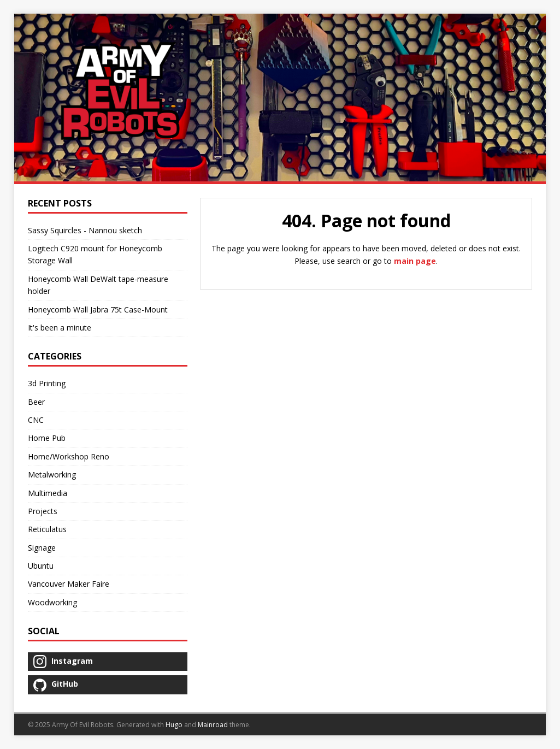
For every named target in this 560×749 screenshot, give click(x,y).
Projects (43, 511)
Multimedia (48, 493)
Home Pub (47, 438)
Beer (36, 402)
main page (415, 261)
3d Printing (47, 383)
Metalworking (52, 474)
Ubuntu (41, 566)
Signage (42, 548)
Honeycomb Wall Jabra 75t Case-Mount (98, 309)
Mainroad (213, 725)
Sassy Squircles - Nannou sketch (85, 230)
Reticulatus (47, 529)
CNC (36, 420)
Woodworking (52, 602)
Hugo (174, 725)
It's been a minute (60, 328)
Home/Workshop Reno (69, 456)
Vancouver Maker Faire (69, 584)
